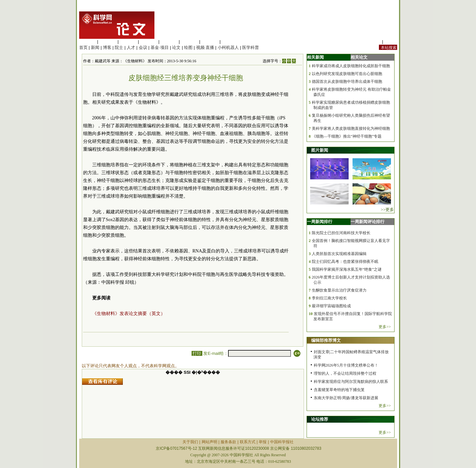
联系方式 (248, 442)
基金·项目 (160, 47)
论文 (176, 47)
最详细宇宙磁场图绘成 (331, 306)
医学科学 (108, 42)
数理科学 (210, 42)
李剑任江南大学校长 (329, 298)
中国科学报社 (282, 442)
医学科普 (251, 47)
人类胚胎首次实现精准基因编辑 (339, 254)
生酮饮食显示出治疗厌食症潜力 (339, 290)
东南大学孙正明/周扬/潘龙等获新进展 (346, 398)
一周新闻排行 (320, 222)
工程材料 (149, 42)
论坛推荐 (320, 419)
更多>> (385, 327)
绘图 (188, 47)
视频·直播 (205, 47)
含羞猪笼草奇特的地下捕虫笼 (339, 390)
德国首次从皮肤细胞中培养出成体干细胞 (347, 82)
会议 (143, 47)
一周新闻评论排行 (368, 222)
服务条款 (228, 442)
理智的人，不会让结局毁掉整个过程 (345, 373)
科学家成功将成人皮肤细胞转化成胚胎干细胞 (351, 66)
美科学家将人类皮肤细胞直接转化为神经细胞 (351, 128)
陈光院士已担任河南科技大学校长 (341, 233)
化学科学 (128, 42)
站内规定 (372, 42)
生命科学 (88, 42)
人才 (131, 47)
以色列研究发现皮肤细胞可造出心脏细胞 (347, 74)
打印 (197, 353)
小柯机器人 (228, 47)
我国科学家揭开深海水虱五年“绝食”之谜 (347, 269)
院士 (119, 47)
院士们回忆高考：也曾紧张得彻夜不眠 (345, 262)
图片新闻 (320, 150)
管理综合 (230, 42)
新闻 (95, 47)
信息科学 (169, 42)
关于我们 (190, 442)
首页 (83, 47)
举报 (263, 442)
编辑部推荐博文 (326, 340)
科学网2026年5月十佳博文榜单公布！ (346, 365)
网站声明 (209, 442)
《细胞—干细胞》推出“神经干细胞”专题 (347, 136)
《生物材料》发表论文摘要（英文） (129, 314)
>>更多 (388, 210)
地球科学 (190, 42)
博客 (107, 47)
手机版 (391, 42)
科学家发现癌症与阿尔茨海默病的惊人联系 (351, 382)
